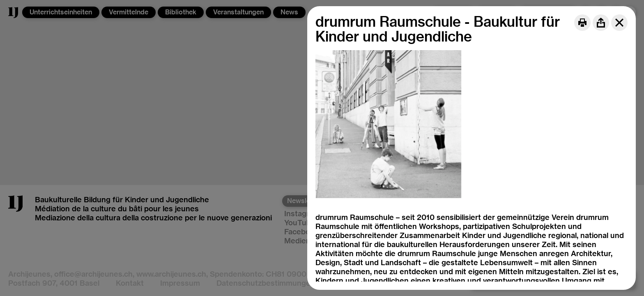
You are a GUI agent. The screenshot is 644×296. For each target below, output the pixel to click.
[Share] (601, 23)
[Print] (582, 23)
